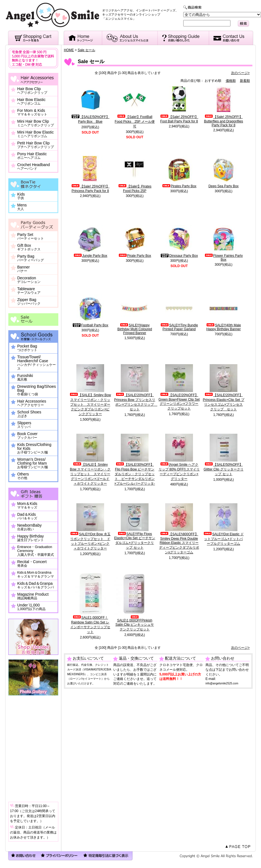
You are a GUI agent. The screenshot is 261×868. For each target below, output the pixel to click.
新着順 (245, 81)
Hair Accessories (32, 403)
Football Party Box (90, 325)
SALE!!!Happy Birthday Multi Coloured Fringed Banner (135, 329)
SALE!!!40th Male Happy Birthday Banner (223, 327)
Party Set (31, 236)
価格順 (231, 81)
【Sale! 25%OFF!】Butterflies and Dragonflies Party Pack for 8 (224, 121)
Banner (23, 269)
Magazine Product (33, 596)
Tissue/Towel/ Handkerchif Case (37, 363)
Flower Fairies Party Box (224, 258)
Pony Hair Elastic (32, 156)
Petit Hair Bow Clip (36, 145)
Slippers (24, 425)
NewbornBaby (29, 527)
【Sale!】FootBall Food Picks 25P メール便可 (135, 122)
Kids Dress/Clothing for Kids (34, 448)
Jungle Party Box (90, 256)
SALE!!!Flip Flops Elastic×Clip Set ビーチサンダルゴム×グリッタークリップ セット (135, 541)
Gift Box (29, 247)
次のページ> (240, 73)
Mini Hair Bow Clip (36, 123)
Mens (22, 207)
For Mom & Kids (32, 112)
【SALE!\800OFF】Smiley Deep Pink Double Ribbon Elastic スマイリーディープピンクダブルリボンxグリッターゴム (179, 543)
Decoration (29, 280)
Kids (21, 196)
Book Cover (27, 436)
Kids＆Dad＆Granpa (36, 585)
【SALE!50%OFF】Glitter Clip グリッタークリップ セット (223, 469)
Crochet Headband (34, 167)
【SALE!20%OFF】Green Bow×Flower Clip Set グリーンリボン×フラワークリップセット (179, 402)
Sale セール (86, 50)
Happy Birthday (31, 538)
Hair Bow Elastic (31, 102)
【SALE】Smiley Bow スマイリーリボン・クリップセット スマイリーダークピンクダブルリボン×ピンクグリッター (90, 405)
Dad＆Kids (27, 516)
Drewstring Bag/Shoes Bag (37, 390)
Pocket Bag (27, 348)
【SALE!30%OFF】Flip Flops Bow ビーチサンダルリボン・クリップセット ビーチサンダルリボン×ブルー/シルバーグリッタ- (135, 474)
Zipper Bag (29, 302)
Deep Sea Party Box (224, 186)
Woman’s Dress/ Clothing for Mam (33, 463)
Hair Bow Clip (32, 91)
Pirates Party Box (179, 186)
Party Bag (31, 258)
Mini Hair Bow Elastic (35, 134)
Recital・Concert (32, 564)
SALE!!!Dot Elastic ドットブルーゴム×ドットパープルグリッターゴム (223, 539)
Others (23, 476)
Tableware (29, 291)
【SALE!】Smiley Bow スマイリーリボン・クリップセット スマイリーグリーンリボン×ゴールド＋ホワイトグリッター (90, 474)
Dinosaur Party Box (179, 256)
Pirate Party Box (135, 256)
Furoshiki (25, 378)
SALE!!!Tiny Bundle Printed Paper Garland (179, 327)
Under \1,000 (31, 607)
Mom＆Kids (27, 505)
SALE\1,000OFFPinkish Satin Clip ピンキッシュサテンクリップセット (135, 623)
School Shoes (29, 414)
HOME (69, 50)
